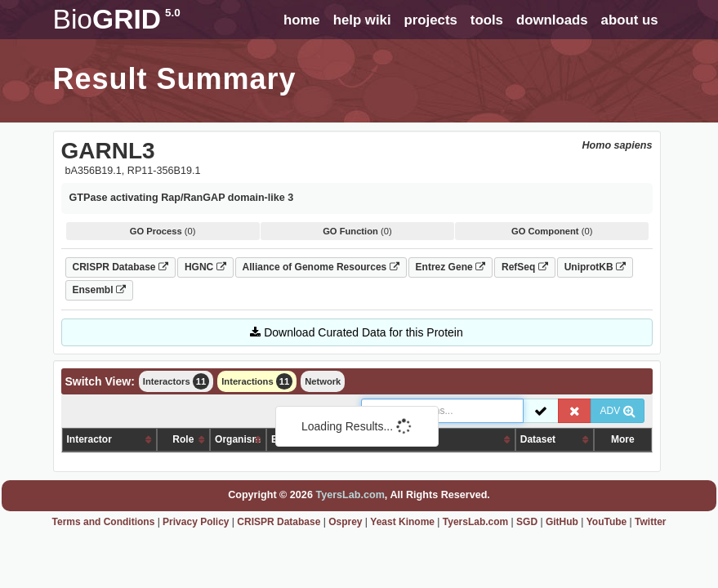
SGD (527, 522)
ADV (617, 411)
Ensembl (99, 290)
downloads (552, 20)
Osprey (345, 522)
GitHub (562, 522)
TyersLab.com (350, 495)
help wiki (362, 20)
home (302, 20)
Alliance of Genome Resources (321, 267)
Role (183, 439)
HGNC (205, 267)
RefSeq (525, 267)
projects (431, 20)
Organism (238, 439)
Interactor (89, 439)
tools (487, 20)
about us (630, 20)
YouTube (607, 522)
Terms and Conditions (104, 522)
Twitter (650, 522)
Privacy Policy (196, 522)
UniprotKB (595, 267)
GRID (117, 19)
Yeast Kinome (402, 522)
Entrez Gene (450, 267)
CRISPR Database (120, 267)
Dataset (538, 439)
